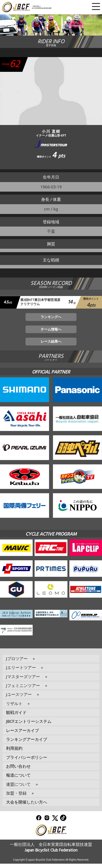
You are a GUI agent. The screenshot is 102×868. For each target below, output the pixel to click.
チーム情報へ (51, 332)
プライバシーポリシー (27, 761)
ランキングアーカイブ (27, 743)
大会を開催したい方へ (27, 806)
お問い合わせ (18, 770)
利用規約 (14, 753)
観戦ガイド (16, 717)
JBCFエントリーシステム (29, 726)
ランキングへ (51, 319)
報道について (18, 779)
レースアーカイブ (22, 735)
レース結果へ (51, 345)
